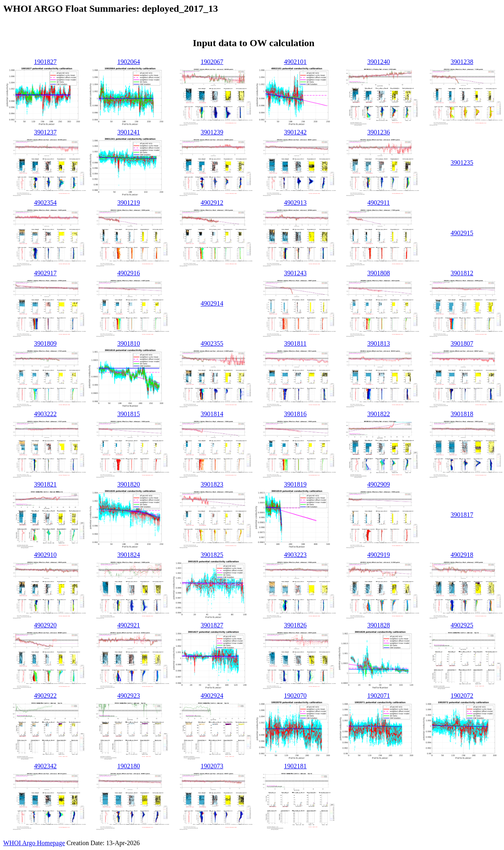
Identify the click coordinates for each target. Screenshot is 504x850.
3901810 (129, 343)
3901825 (212, 555)
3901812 (462, 273)
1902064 (129, 62)
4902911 (378, 203)
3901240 (379, 62)
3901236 (379, 132)
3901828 (379, 625)
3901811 (295, 343)
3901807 (462, 343)
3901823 (212, 484)
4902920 (45, 625)
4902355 (212, 343)
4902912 (212, 203)
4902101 (295, 62)
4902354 (45, 203)
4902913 (295, 203)
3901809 (45, 343)
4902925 (462, 625)
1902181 (295, 766)
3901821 (45, 484)
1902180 (129, 766)
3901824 (129, 555)
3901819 (295, 484)
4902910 (45, 555)
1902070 (295, 696)
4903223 (295, 555)
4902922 (45, 696)
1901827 (45, 62)
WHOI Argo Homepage (34, 843)
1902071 (379, 696)
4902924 (212, 696)
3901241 (129, 132)
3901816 (295, 414)
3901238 (462, 62)
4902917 (45, 273)
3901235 (462, 163)
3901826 (295, 625)
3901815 (129, 414)
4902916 (129, 273)
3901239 (212, 132)
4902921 (129, 625)
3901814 (212, 414)
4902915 (462, 233)
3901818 (462, 414)
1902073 (212, 766)
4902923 (129, 696)
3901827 (212, 625)
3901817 (462, 515)
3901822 (379, 414)
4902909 (379, 484)
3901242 (295, 132)
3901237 (45, 132)
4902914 (212, 303)
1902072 (462, 696)
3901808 (379, 273)
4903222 (45, 414)
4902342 (45, 766)
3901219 (129, 203)
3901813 (379, 343)
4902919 (379, 555)
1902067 (212, 62)
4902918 (462, 555)
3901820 (129, 484)
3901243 (295, 273)
